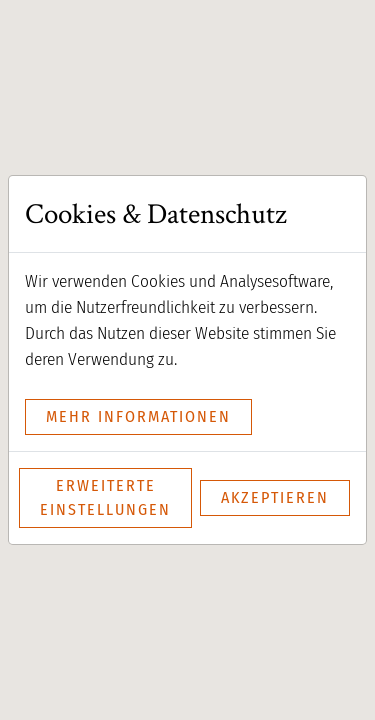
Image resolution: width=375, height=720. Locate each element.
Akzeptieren (275, 497)
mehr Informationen (138, 416)
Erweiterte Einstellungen (105, 497)
